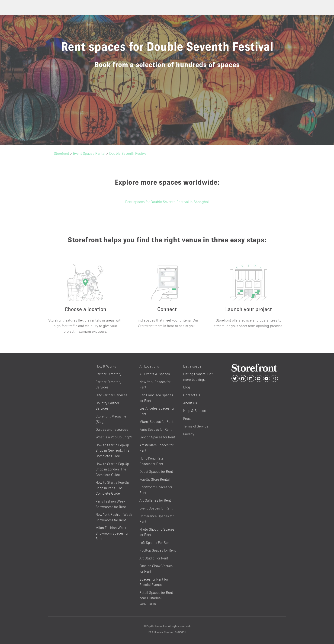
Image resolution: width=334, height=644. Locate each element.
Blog (187, 387)
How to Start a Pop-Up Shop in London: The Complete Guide (112, 469)
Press (187, 419)
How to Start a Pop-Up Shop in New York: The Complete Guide (112, 450)
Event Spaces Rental (89, 153)
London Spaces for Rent (157, 437)
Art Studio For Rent (154, 558)
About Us (190, 403)
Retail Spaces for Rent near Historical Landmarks (156, 598)
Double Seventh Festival (128, 153)
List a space (192, 366)
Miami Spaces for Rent (156, 422)
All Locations (149, 366)
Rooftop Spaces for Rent (158, 550)
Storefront (61, 153)
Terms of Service (196, 426)
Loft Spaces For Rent (155, 543)
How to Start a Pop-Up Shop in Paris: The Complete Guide (112, 488)
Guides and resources (112, 429)
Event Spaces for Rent (156, 508)
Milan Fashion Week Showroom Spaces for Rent (112, 533)
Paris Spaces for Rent (156, 429)
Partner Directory (108, 374)
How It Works (106, 366)
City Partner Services (111, 395)
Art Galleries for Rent (155, 500)
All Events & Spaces (155, 374)
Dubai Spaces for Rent (156, 471)
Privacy (189, 434)
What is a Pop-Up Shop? (114, 437)
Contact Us (192, 395)
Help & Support (195, 411)
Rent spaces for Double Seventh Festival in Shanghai (167, 202)
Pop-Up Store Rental (155, 479)
